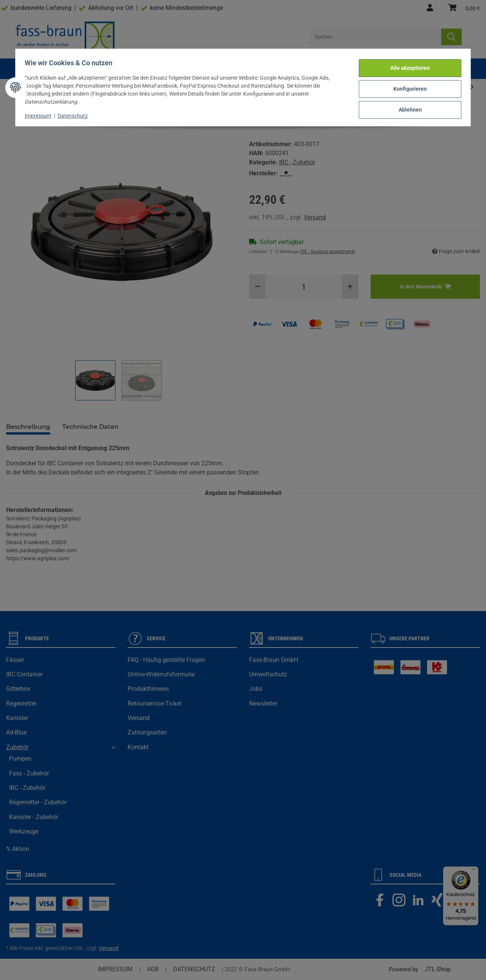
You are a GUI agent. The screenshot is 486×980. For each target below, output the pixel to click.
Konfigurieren (407, 86)
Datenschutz (76, 113)
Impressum (41, 113)
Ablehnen (407, 106)
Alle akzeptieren (407, 66)
